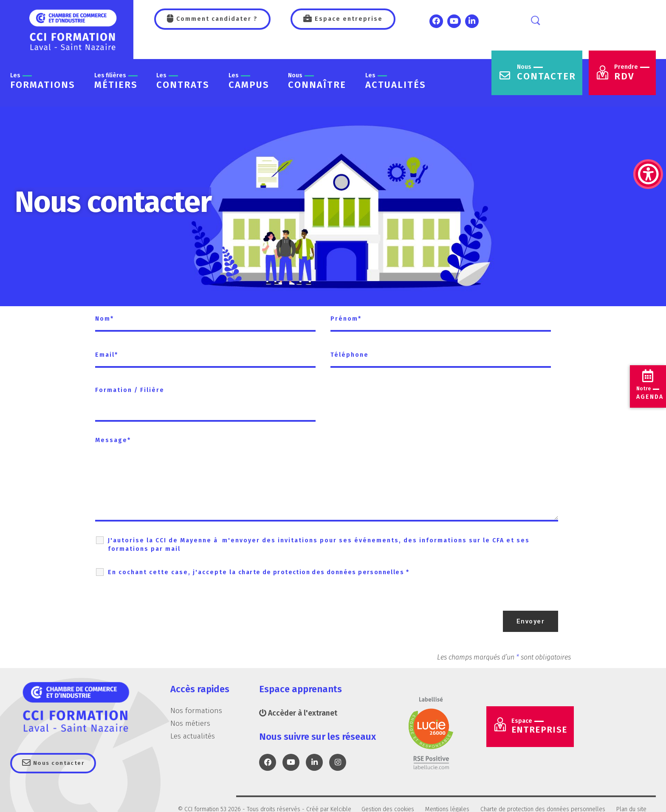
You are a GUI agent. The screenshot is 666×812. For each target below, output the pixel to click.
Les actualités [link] (193, 736)
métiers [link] (116, 81)
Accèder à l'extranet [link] (299, 713)
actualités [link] (396, 81)
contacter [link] (546, 73)
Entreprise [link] (543, 728)
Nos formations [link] (196, 710)
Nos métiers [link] (190, 723)
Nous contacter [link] (61, 763)
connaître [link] (317, 81)
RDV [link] (632, 73)
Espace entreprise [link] (348, 19)
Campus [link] (249, 81)
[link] (648, 132)
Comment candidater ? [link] (216, 19)
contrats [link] (183, 81)
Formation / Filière (130, 390)
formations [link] (43, 81)
